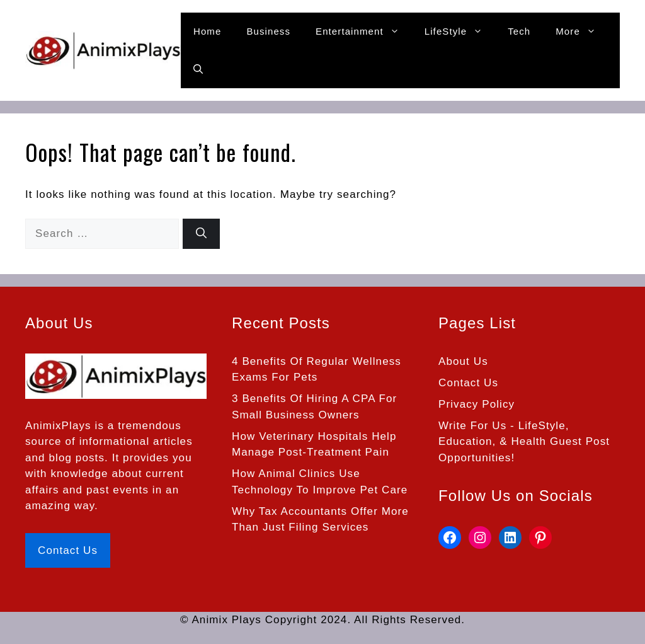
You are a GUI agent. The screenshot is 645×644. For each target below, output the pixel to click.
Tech (519, 31)
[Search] (201, 234)
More (582, 32)
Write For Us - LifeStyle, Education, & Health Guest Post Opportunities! (524, 442)
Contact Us (68, 550)
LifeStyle (460, 32)
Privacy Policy (477, 404)
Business (268, 31)
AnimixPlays (58, 426)
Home (207, 31)
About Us (463, 361)
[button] (198, 69)
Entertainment (364, 32)
